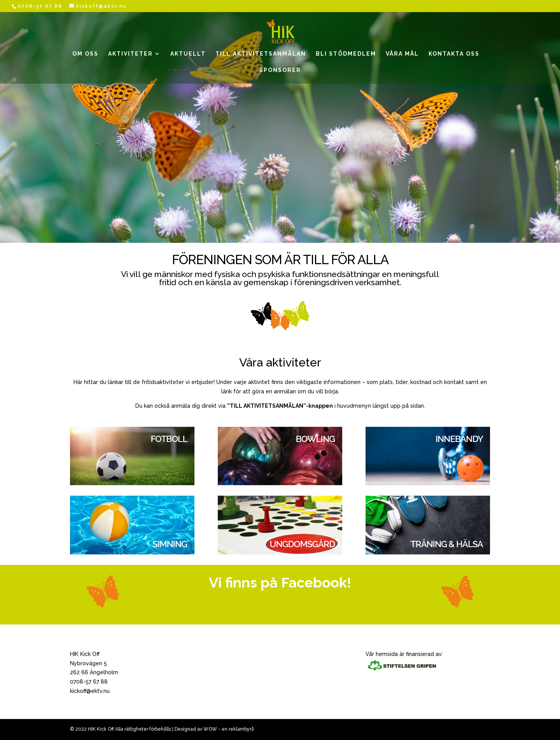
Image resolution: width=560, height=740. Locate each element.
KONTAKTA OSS (454, 54)
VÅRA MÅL (402, 54)
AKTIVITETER (130, 54)
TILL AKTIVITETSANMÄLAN (261, 54)
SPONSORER (280, 70)
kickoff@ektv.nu (90, 691)
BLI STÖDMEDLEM (346, 54)
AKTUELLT (188, 54)
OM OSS (85, 54)
